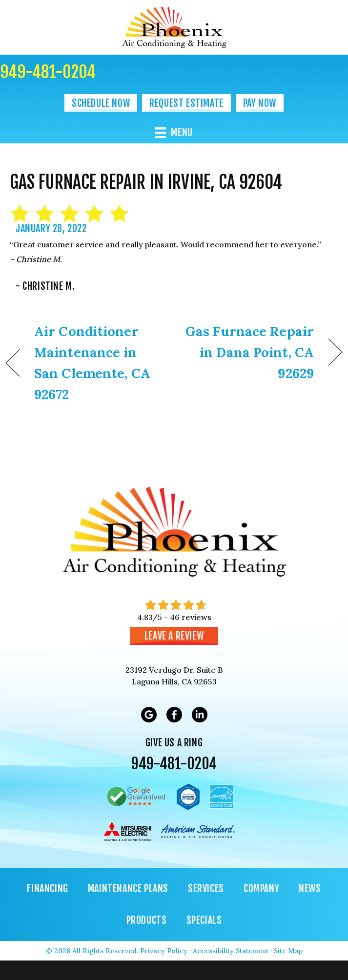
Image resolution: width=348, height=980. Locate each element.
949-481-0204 (48, 72)
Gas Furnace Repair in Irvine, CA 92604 (146, 182)
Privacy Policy (164, 951)
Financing (47, 889)
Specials (204, 920)
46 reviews (191, 617)
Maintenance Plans (128, 889)
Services (206, 889)
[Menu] (174, 132)
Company (261, 889)
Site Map (288, 951)
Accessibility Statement (231, 951)
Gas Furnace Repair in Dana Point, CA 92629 (249, 352)
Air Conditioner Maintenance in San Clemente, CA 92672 (92, 363)
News (310, 889)
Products (147, 920)
